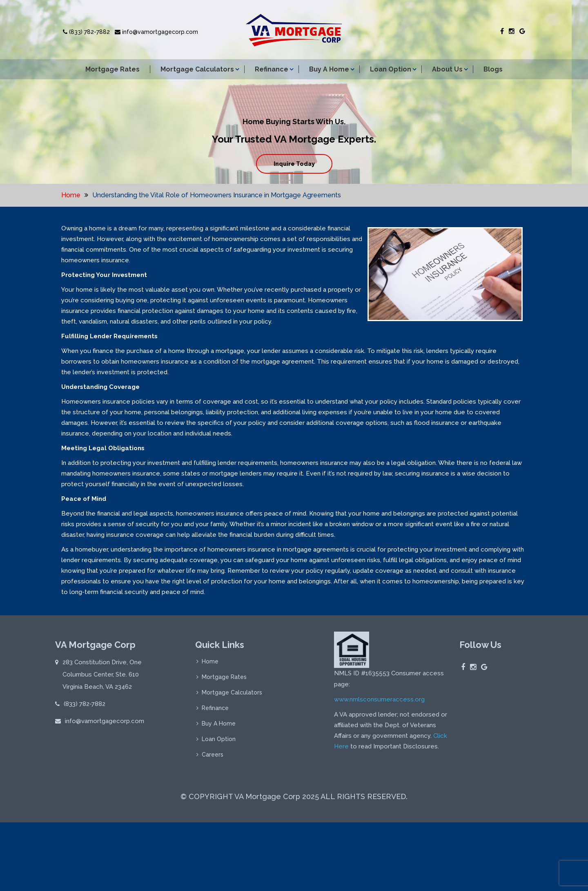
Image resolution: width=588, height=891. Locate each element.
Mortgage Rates (112, 69)
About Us (447, 69)
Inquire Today (294, 164)
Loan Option (391, 69)
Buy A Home (329, 69)
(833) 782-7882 (86, 32)
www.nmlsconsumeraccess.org (379, 702)
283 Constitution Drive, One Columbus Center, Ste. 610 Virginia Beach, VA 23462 (102, 677)
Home (71, 195)
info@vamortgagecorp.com (156, 32)
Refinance (272, 69)
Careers (213, 757)
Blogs (493, 69)
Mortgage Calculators (197, 69)
